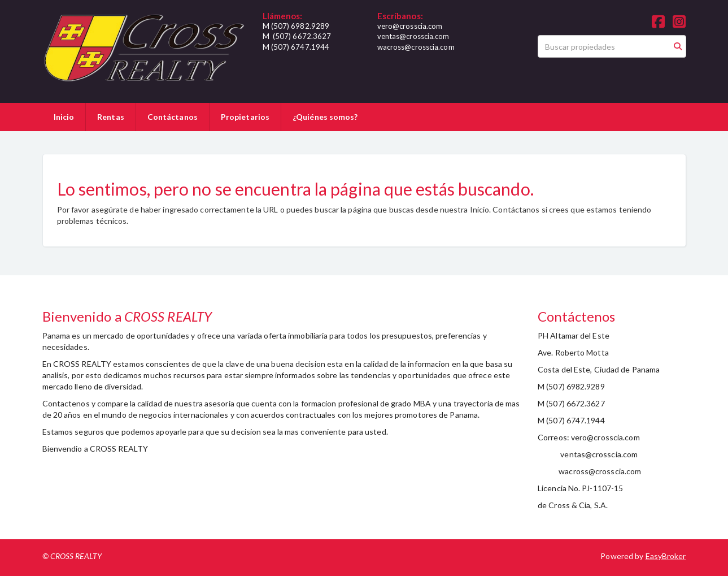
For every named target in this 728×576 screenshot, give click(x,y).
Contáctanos (173, 117)
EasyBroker (666, 556)
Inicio (64, 117)
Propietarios (245, 117)
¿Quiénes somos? (325, 117)
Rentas (111, 117)
